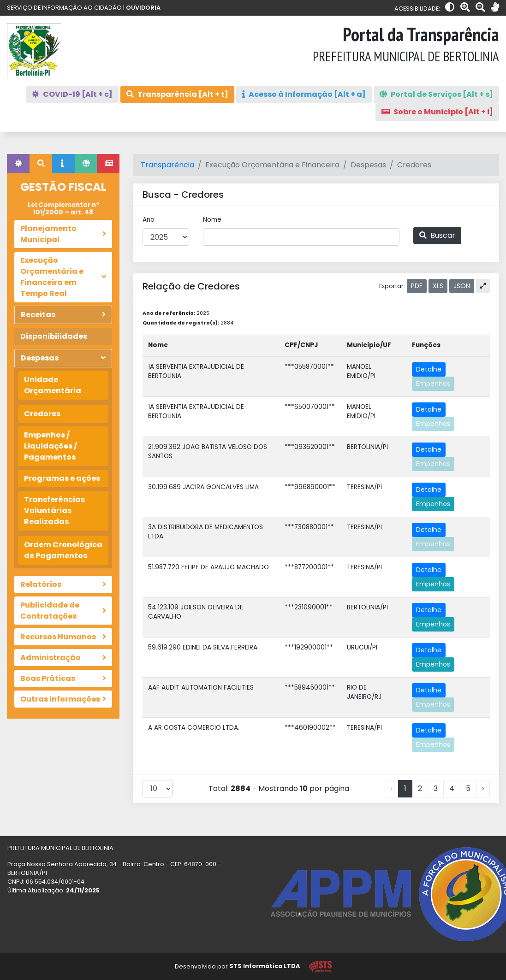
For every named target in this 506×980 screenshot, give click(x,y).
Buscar (437, 235)
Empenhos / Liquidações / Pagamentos (51, 446)
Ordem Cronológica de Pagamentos (63, 550)
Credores (42, 414)
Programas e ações (62, 478)
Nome (212, 220)
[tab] (18, 164)
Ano (149, 220)
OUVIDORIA (143, 8)
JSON (462, 286)
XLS (438, 286)
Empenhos (433, 384)
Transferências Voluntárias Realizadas (54, 511)
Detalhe (429, 369)
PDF (417, 286)
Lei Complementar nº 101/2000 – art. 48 (63, 209)
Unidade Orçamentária (53, 385)
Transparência (167, 165)
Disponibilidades (54, 336)
